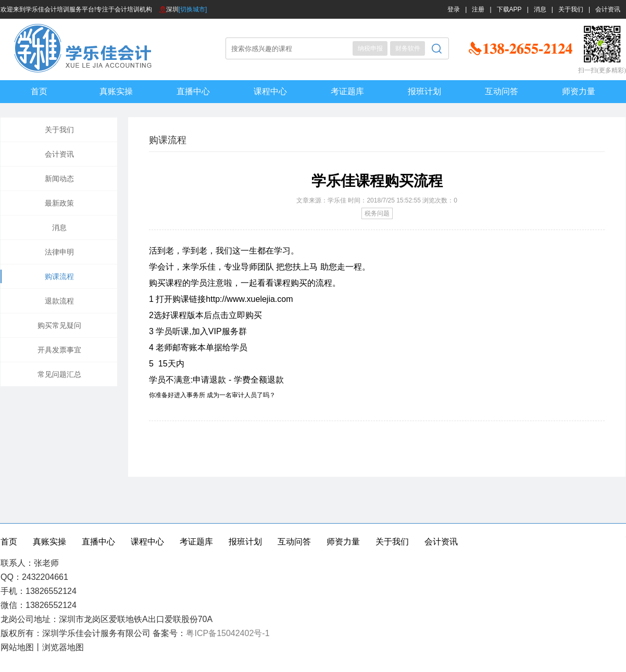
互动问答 (502, 91)
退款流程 (59, 301)
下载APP (509, 9)
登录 (454, 9)
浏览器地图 (63, 647)
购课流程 (59, 276)
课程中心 (270, 91)
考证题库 (347, 91)
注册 (478, 9)
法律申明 (59, 252)
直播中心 (193, 91)
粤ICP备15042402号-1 (228, 633)
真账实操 (116, 91)
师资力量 (579, 91)
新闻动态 (59, 179)
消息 (540, 9)
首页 (39, 91)
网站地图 (17, 647)
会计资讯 (608, 9)
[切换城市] (193, 9)
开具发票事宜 (59, 350)
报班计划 (424, 91)
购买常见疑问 (59, 325)
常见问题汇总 (59, 374)
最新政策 (59, 203)
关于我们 (571, 9)
